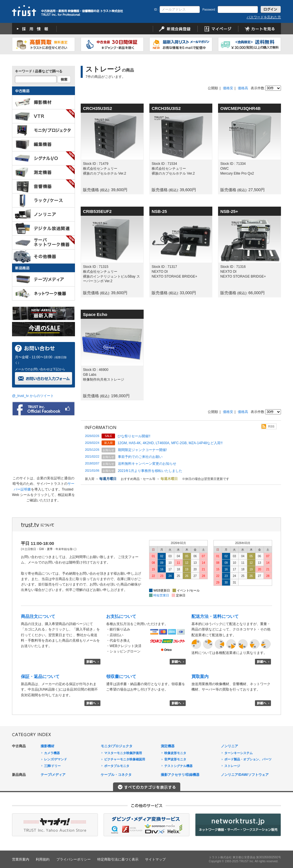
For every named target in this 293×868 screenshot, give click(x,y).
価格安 (228, 88)
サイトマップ (155, 859)
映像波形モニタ (175, 753)
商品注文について (38, 616)
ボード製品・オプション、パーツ (248, 759)
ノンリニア (229, 746)
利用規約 (43, 859)
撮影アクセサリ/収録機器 (180, 775)
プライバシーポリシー (74, 859)
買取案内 (200, 676)
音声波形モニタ (175, 759)
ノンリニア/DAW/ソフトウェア (245, 775)
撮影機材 (47, 746)
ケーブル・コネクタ (116, 775)
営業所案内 (21, 859)
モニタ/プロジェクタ (117, 746)
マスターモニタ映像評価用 (123, 753)
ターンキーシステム (238, 753)
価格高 (243, 88)
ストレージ (232, 766)
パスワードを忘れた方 (264, 17)
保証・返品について (40, 676)
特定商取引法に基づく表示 (118, 859)
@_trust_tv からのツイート (33, 396)
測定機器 (168, 746)
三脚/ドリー (52, 766)
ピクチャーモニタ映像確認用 (125, 759)
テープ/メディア (53, 775)
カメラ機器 (52, 753)
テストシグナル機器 (178, 766)
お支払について (121, 616)
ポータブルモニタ (117, 766)
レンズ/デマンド (56, 759)
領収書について (121, 676)
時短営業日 (161, 595)
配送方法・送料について (215, 616)
